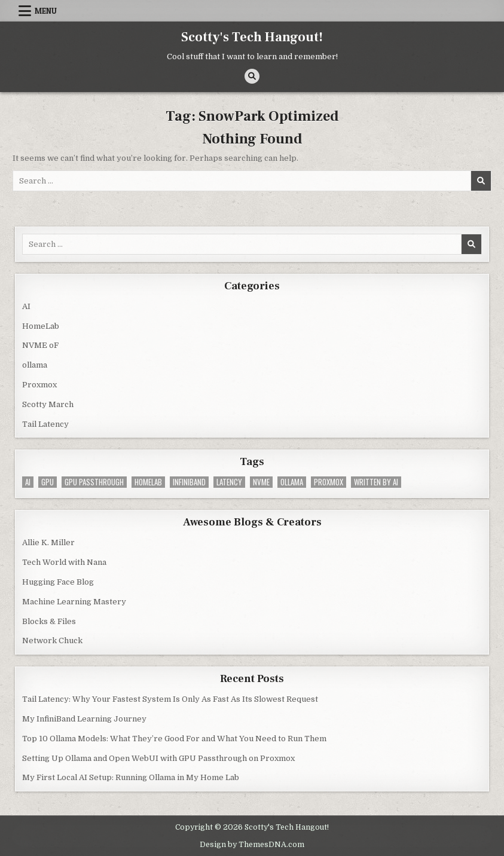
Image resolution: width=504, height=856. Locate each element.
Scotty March (48, 404)
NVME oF (40, 345)
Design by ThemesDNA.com (252, 845)
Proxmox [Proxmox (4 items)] (329, 482)
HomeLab (41, 326)
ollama (35, 365)
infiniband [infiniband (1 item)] (189, 482)
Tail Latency (45, 424)
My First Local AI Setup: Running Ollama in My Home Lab (131, 777)
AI (26, 306)
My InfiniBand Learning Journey (84, 719)
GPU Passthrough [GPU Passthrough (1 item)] (94, 482)
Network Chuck (52, 641)
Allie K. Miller (48, 542)
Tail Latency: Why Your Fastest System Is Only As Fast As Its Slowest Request (170, 699)
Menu (46, 11)
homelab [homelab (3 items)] (148, 482)
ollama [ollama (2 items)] (292, 482)
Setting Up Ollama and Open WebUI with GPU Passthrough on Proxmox (158, 758)
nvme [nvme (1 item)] (261, 482)
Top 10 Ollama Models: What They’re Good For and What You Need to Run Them (174, 739)
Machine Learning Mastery (74, 602)
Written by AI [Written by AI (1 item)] (376, 482)
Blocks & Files (49, 621)
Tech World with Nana (64, 562)
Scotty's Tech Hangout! (252, 37)
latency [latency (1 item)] (229, 482)
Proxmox (39, 385)
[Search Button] (252, 76)
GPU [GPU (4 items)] (48, 482)
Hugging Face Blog (58, 582)
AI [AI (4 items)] (28, 482)
